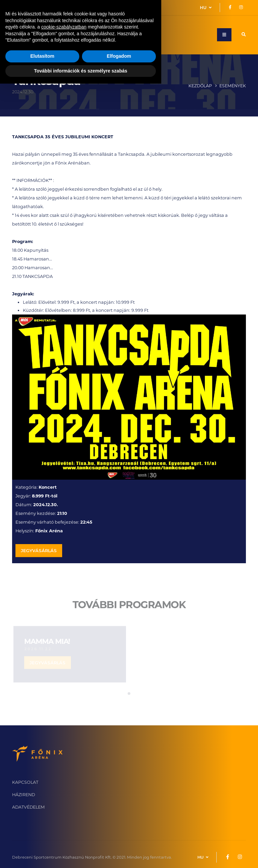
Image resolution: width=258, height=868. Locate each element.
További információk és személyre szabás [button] (81, 855)
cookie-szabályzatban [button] (64, 811)
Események (233, 86)
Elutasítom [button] (42, 840)
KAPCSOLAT (25, 782)
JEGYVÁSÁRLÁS (39, 552)
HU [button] (206, 8)
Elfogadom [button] (119, 840)
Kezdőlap (200, 86)
